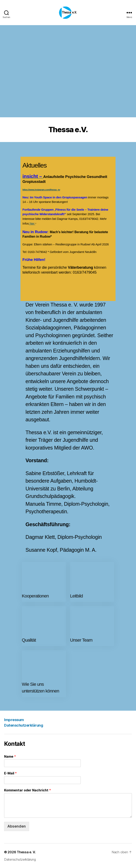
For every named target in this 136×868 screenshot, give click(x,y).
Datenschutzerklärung (24, 725)
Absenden (17, 826)
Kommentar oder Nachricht (28, 790)
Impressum (14, 720)
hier (32, 223)
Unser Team (81, 640)
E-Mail (10, 773)
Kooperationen (35, 596)
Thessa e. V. (26, 852)
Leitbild (76, 596)
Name (10, 756)
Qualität (29, 640)
